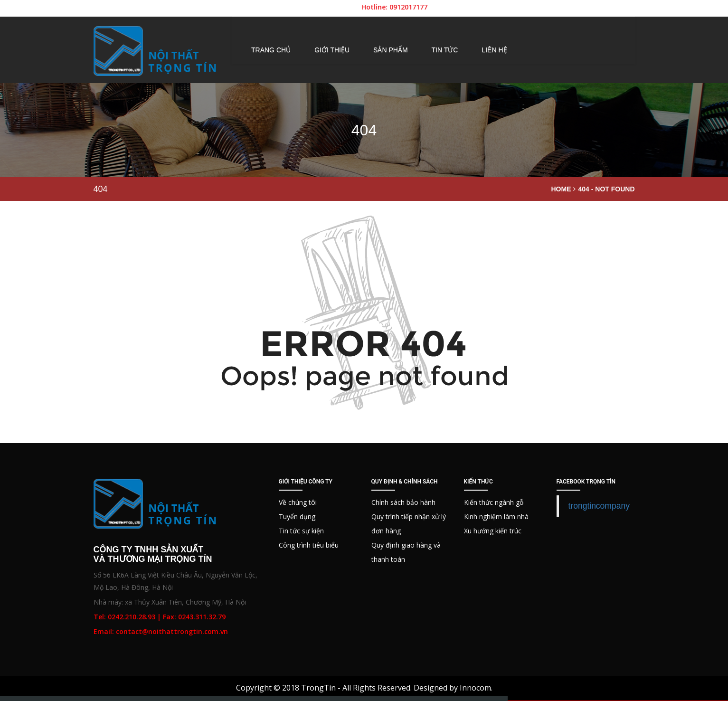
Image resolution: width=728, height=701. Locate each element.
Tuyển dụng (297, 516)
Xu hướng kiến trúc (493, 531)
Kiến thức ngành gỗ (494, 502)
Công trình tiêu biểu (309, 545)
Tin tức (445, 50)
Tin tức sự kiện (301, 531)
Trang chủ (271, 50)
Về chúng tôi (298, 502)
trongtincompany (599, 506)
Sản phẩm (390, 50)
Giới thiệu (332, 50)
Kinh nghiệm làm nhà (496, 516)
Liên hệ (494, 50)
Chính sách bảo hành (403, 502)
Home (561, 189)
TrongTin (318, 688)
